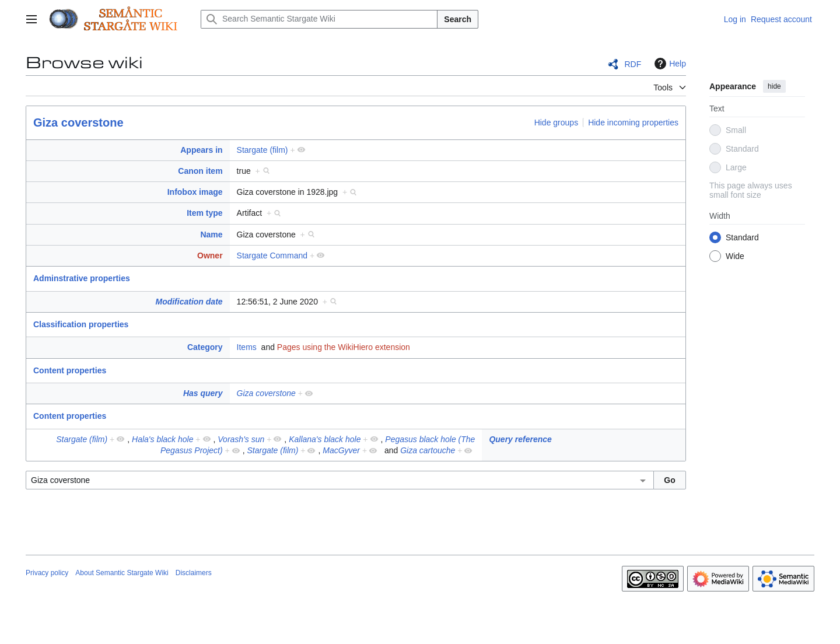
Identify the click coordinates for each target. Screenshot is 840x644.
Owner (210, 256)
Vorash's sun (241, 439)
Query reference (520, 439)
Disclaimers (194, 573)
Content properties (70, 370)
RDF (633, 64)
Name (211, 235)
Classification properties (81, 324)
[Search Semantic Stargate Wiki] (319, 19)
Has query (203, 393)
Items (247, 347)
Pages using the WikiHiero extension (344, 347)
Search (458, 19)
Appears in (201, 150)
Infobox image (195, 192)
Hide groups (556, 123)
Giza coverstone (78, 123)
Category (205, 347)
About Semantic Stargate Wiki (122, 573)
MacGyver (341, 450)
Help (669, 64)
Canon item (200, 171)
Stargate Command (272, 256)
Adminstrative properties (82, 278)
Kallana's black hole (325, 439)
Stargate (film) (262, 150)
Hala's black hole (162, 439)
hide (774, 86)
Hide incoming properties (633, 123)
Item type (204, 213)
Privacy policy (47, 573)
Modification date (189, 302)
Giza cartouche (428, 450)
